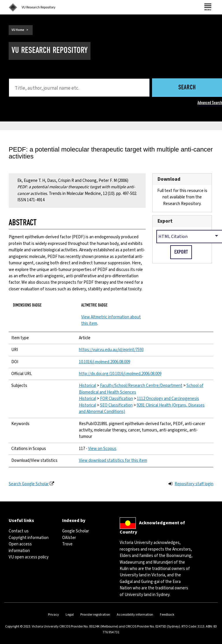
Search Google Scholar (29, 484)
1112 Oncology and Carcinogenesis (168, 399)
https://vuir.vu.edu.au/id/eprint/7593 (111, 350)
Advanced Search (210, 103)
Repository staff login (194, 484)
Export (165, 221)
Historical (87, 386)
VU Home (18, 30)
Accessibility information (135, 615)
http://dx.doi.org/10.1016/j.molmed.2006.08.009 (120, 374)
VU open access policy (29, 557)
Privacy (53, 615)
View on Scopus (102, 449)
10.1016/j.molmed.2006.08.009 (104, 362)
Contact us (19, 531)
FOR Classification (116, 399)
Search (187, 88)
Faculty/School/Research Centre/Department (141, 386)
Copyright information (29, 538)
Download (169, 179)
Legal (70, 615)
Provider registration (95, 615)
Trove (67, 544)
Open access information (20, 547)
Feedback (167, 615)
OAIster (69, 538)
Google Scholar (76, 531)
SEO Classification (116, 405)
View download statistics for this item (113, 461)
